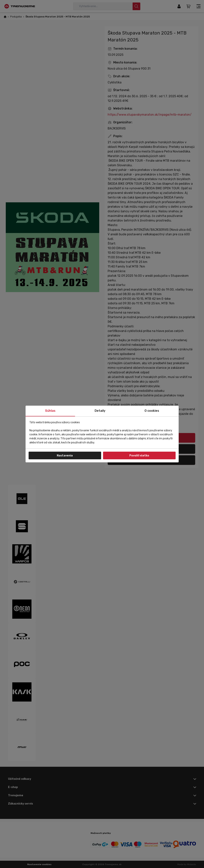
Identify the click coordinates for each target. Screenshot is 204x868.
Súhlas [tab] (50, 411)
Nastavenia (65, 456)
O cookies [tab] (152, 411)
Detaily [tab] (100, 411)
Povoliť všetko (139, 456)
